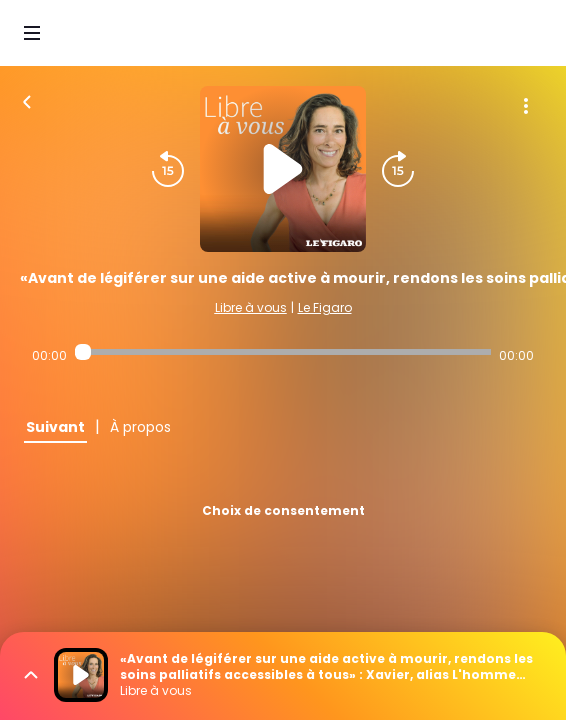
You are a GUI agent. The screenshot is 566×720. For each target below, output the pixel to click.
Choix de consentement (283, 510)
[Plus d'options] (526, 106)
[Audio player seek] (282, 352)
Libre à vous (251, 307)
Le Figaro (325, 307)
